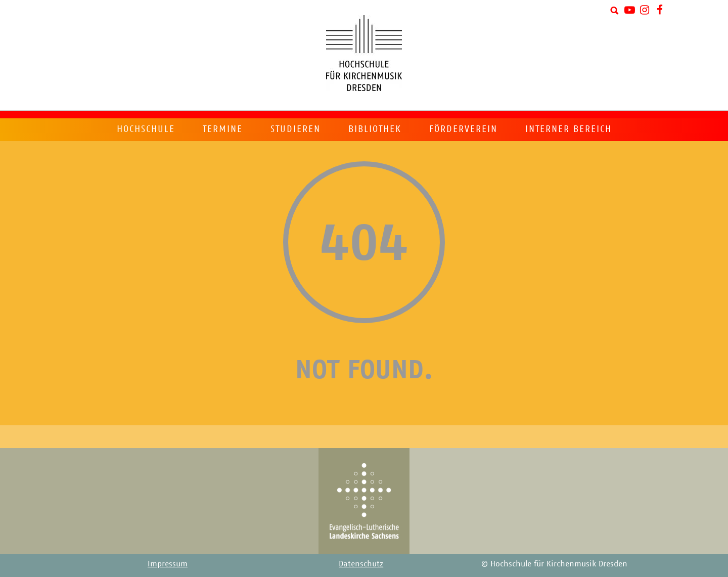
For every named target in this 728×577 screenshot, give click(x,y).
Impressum (168, 564)
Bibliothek (375, 129)
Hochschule (146, 129)
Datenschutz (361, 564)
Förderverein (463, 129)
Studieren (295, 129)
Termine (223, 129)
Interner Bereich (568, 129)
